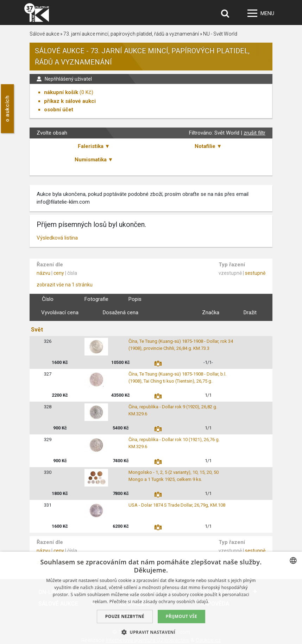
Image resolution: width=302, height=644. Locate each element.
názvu (43, 273)
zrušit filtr (254, 133)
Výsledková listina (57, 238)
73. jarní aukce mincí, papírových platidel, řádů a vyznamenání (131, 34)
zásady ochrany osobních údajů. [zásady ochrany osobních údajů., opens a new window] (176, 602)
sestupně (255, 273)
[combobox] (293, 561)
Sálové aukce (44, 34)
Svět (37, 330)
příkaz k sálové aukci (70, 101)
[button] (151, 632)
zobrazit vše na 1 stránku (65, 285)
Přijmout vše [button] (181, 616)
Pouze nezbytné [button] (125, 616)
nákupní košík (61, 92)
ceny (59, 273)
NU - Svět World (220, 34)
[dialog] (151, 598)
